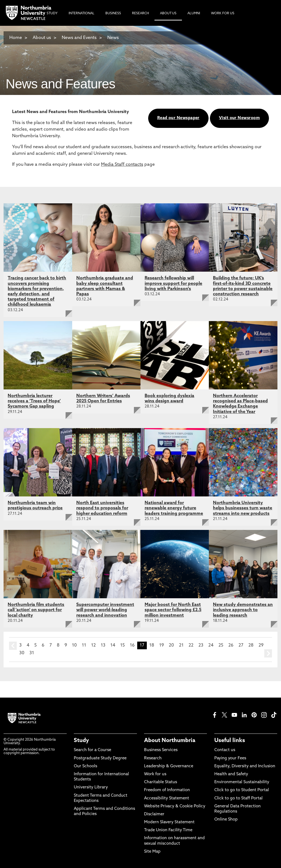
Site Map (152, 852)
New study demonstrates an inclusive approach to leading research (243, 610)
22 (191, 645)
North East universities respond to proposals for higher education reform (102, 508)
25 (221, 645)
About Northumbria (170, 741)
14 (113, 645)
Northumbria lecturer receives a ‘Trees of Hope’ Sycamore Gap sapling (34, 401)
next (268, 653)
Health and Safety (231, 774)
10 (74, 645)
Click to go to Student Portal (242, 790)
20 (171, 645)
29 (261, 645)
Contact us (225, 750)
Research (153, 758)
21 (181, 645)
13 (103, 645)
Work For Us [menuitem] (223, 13)
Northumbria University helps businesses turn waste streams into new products (243, 508)
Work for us (155, 774)
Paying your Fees (230, 758)
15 (123, 645)
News (113, 38)
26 (231, 645)
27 (241, 645)
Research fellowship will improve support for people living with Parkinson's (173, 283)
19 (161, 645)
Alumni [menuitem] (194, 13)
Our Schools (85, 766)
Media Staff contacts (122, 165)
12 (93, 645)
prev (13, 646)
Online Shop (226, 820)
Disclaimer (154, 814)
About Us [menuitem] (168, 13)
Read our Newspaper (178, 118)
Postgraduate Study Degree (100, 758)
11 (84, 645)
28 (251, 645)
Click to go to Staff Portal (238, 798)
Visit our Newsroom (239, 118)
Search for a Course (92, 750)
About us (42, 38)
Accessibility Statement (167, 798)
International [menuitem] (82, 13)
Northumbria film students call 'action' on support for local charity (36, 610)
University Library (91, 787)
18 (152, 645)
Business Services (161, 750)
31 (32, 653)
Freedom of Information (167, 790)
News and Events (79, 38)
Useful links (230, 741)
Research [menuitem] (140, 13)
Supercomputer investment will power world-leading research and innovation (105, 610)
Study (81, 741)
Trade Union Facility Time (168, 830)
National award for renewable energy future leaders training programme (174, 508)
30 (22, 653)
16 (132, 645)
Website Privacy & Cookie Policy (175, 806)
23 (201, 645)
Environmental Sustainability (242, 782)
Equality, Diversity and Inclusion (245, 766)
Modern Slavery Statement (169, 822)
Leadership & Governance (169, 766)
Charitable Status (161, 782)
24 (211, 645)
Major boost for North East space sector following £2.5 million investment (173, 610)
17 (142, 645)
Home (16, 38)
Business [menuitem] (113, 13)
